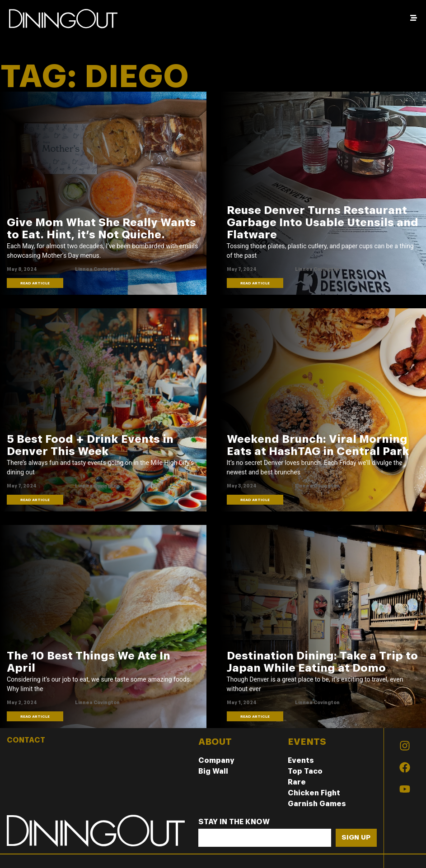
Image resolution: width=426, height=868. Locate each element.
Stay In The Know (234, 822)
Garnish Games (317, 804)
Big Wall (213, 771)
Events (301, 760)
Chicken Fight (314, 793)
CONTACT (26, 740)
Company (216, 760)
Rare (297, 782)
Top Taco (305, 771)
